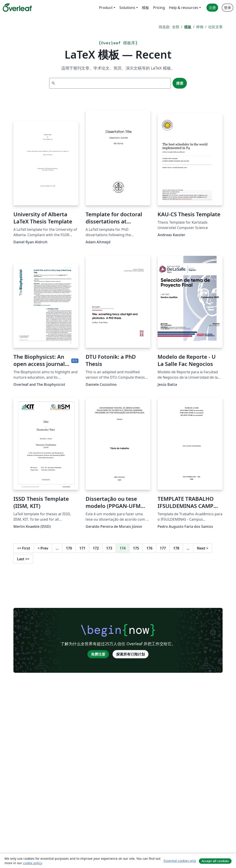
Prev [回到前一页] (43, 548)
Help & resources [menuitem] (184, 8)
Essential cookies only (180, 861)
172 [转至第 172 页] (96, 548)
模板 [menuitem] (145, 8)
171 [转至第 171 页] (82, 548)
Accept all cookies (215, 861)
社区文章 (215, 27)
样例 (200, 27)
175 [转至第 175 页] (136, 548)
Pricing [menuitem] (159, 8)
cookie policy (32, 863)
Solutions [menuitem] (127, 8)
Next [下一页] (203, 548)
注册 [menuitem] (212, 8)
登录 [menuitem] (228, 8)
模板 (188, 27)
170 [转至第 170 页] (69, 548)
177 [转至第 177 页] (163, 548)
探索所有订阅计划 (131, 654)
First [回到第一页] (24, 548)
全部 (176, 27)
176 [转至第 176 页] (149, 548)
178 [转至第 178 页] (176, 548)
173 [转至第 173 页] (109, 548)
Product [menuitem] (106, 8)
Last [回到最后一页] (23, 559)
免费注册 (98, 654)
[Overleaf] (17, 8)
